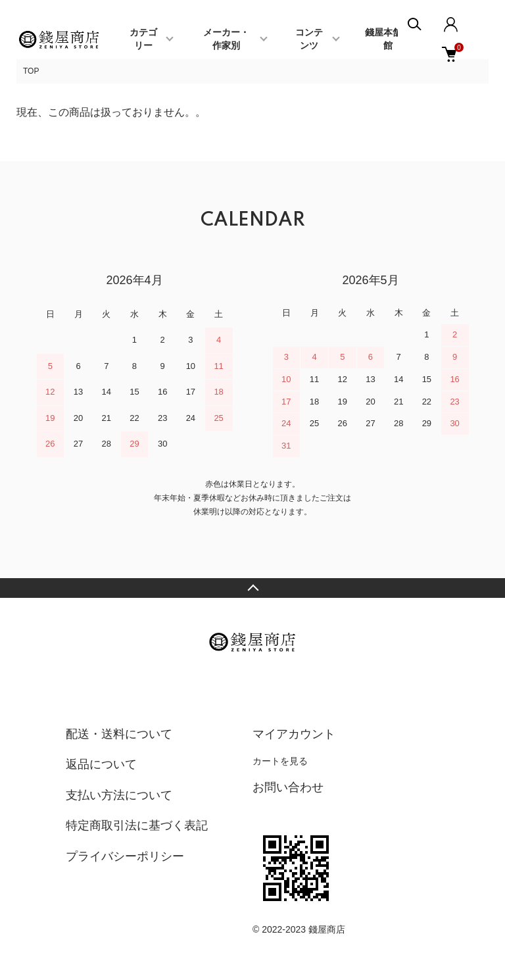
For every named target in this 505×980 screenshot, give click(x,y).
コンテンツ (309, 39)
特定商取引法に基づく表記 (137, 825)
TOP (31, 71)
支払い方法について (119, 795)
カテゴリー (143, 39)
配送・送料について (119, 734)
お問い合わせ (288, 787)
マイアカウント (294, 734)
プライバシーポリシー (125, 856)
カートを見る (280, 761)
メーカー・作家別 (226, 39)
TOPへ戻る (252, 588)
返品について (101, 764)
